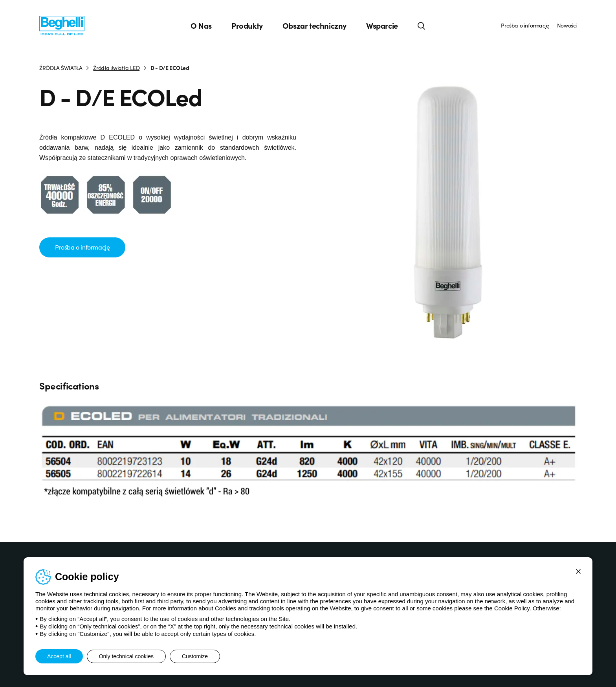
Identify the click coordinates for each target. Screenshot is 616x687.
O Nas (201, 26)
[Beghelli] (62, 25)
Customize (195, 656)
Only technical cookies (126, 656)
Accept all (59, 656)
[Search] (422, 26)
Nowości (567, 25)
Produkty (247, 26)
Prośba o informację (525, 25)
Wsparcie (382, 26)
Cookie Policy (512, 608)
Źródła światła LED (116, 68)
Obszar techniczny (314, 26)
